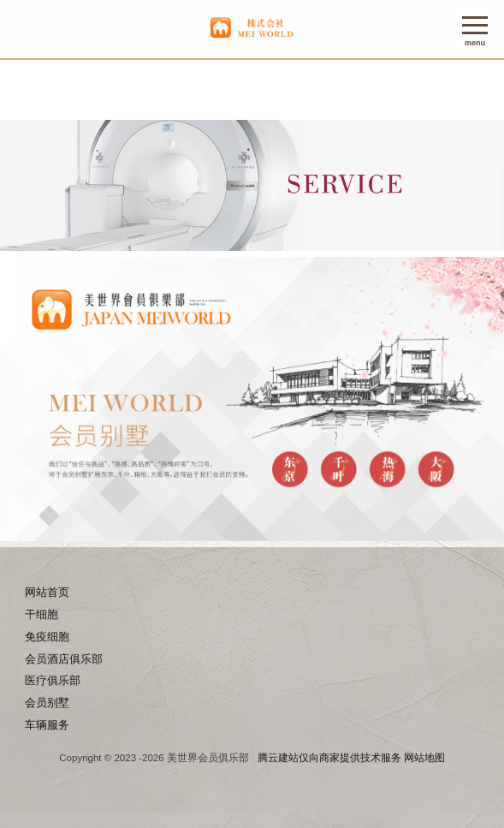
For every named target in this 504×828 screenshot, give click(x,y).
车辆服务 (47, 725)
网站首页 (47, 592)
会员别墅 (47, 703)
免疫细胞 (47, 637)
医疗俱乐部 (53, 680)
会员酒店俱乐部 (64, 659)
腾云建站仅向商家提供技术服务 (329, 758)
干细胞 (42, 614)
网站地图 (424, 758)
